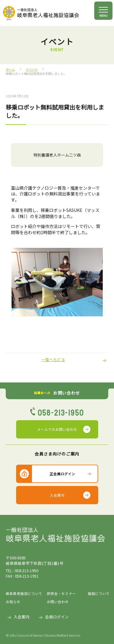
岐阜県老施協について (24, 593)
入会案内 (57, 495)
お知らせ (13, 602)
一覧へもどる (53, 359)
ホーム (10, 69)
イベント (32, 69)
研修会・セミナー (61, 593)
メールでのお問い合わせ (57, 429)
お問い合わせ (58, 602)
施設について (98, 593)
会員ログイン (57, 617)
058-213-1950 (61, 413)
